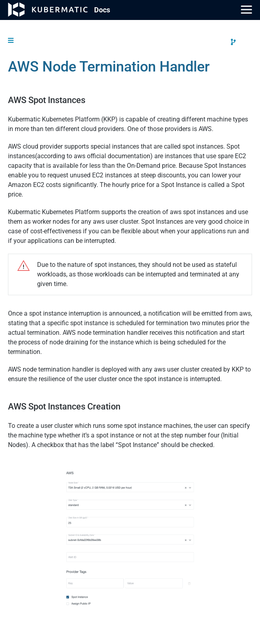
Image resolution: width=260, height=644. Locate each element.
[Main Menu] (246, 10)
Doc (102, 10)
